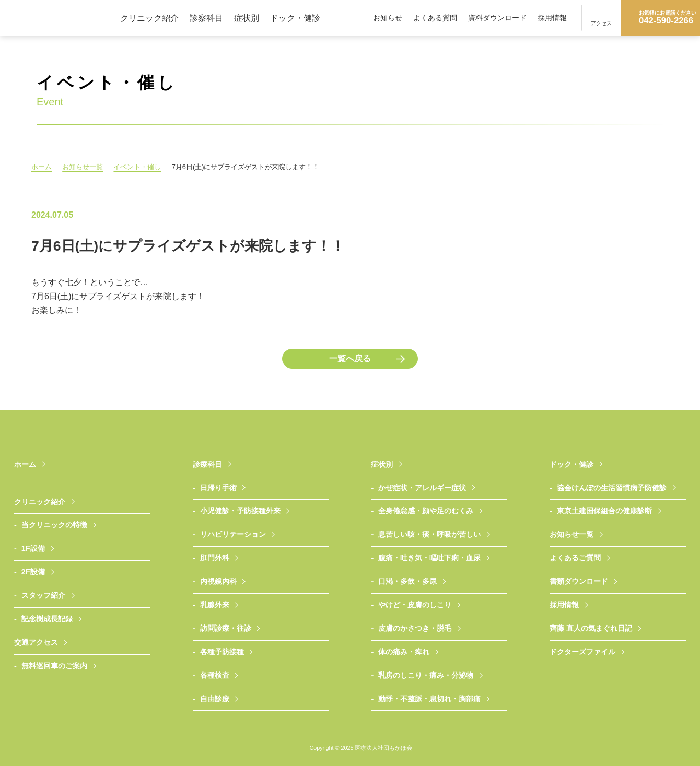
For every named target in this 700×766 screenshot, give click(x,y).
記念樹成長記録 (47, 619)
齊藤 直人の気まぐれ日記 (591, 628)
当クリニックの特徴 (54, 525)
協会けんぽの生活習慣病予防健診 (612, 488)
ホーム (42, 167)
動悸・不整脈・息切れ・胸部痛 (429, 699)
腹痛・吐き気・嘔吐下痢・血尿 (429, 558)
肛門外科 (215, 558)
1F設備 (33, 548)
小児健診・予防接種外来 (240, 511)
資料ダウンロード (497, 18)
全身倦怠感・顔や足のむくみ (426, 511)
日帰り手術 (218, 488)
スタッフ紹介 (43, 595)
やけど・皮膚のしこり (415, 605)
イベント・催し (139, 167)
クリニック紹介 (149, 18)
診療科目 (207, 464)
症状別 (247, 18)
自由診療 (215, 699)
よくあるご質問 (575, 558)
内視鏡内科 (218, 581)
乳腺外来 (215, 605)
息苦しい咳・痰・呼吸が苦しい (429, 534)
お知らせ (388, 18)
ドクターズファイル (582, 652)
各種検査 (215, 675)
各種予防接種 (222, 652)
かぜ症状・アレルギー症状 (422, 488)
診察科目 (206, 18)
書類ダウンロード (579, 581)
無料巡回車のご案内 (54, 666)
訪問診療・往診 (226, 628)
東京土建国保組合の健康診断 (604, 511)
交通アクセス (36, 642)
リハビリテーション (233, 534)
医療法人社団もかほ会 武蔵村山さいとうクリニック (60, 18)
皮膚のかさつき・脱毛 (415, 628)
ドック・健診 (295, 18)
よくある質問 (435, 18)
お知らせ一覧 (84, 167)
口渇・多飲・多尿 (407, 581)
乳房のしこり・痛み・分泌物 (426, 675)
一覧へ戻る (350, 358)
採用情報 (552, 18)
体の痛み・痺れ (404, 652)
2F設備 (33, 572)
